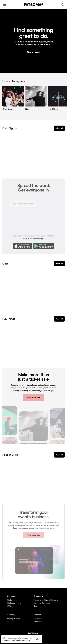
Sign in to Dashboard (42, 603)
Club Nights (8, 109)
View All (59, 128)
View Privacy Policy (23, 640)
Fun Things (53, 109)
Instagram (38, 619)
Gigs (27, 109)
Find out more (34, 397)
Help (35, 606)
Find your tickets (14, 603)
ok (37, 639)
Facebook (37, 622)
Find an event (34, 52)
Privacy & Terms (14, 619)
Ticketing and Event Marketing (46, 600)
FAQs (9, 606)
